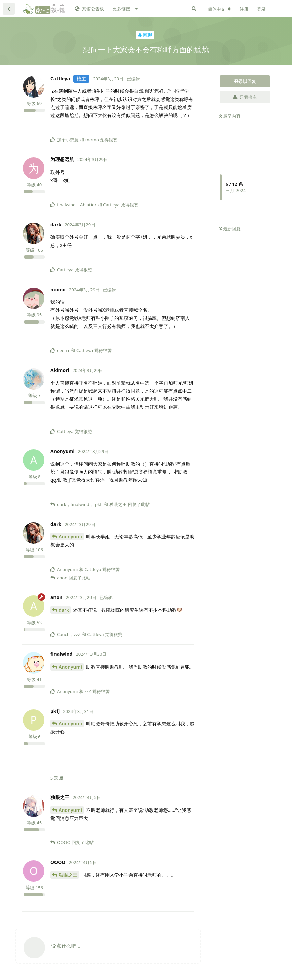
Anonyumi (70, 537)
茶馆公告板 (89, 9)
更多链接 (121, 9)
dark (64, 610)
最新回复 (230, 229)
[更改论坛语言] (219, 9)
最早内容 (230, 116)
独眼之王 (68, 875)
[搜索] (194, 9)
